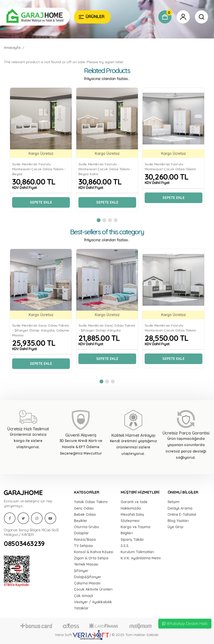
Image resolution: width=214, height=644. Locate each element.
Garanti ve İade (134, 502)
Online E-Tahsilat (182, 514)
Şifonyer (81, 571)
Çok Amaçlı (84, 596)
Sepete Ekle (41, 202)
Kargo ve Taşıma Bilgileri (135, 530)
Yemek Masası (86, 564)
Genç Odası (84, 508)
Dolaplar (81, 533)
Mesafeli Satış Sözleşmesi (132, 518)
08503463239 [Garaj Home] (24, 544)
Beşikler (81, 521)
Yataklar (81, 608)
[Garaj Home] (35, 17)
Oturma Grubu (87, 527)
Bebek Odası (85, 514)
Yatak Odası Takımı (91, 502)
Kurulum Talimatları (137, 552)
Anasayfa (12, 47)
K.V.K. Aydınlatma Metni (141, 558)
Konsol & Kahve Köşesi (94, 552)
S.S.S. (125, 546)
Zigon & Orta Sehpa (91, 558)
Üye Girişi (175, 527)
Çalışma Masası (87, 583)
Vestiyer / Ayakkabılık (93, 602)
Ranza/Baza (85, 540)
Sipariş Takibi (132, 540)
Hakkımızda (131, 508)
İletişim (174, 502)
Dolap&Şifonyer (88, 577)
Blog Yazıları (178, 521)
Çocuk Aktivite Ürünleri (93, 589)
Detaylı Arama (180, 508)
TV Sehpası (84, 546)
